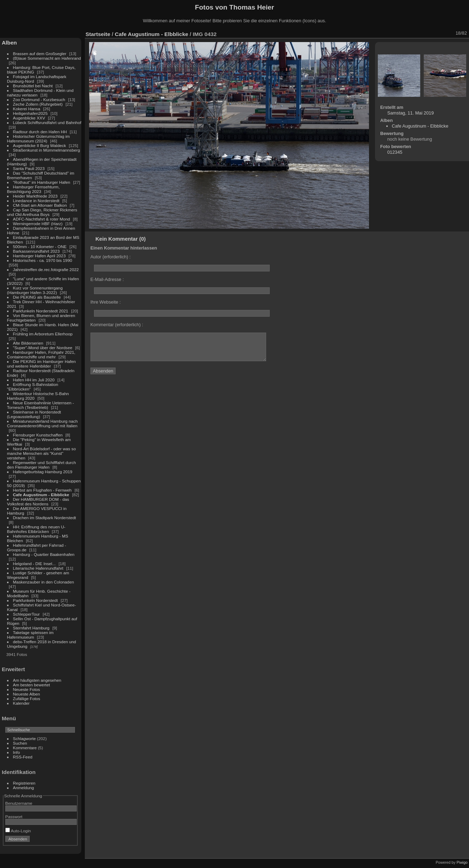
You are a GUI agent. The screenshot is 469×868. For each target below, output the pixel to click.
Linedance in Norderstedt (36, 201)
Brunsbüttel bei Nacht (33, 86)
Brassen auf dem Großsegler (40, 54)
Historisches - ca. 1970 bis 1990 (43, 260)
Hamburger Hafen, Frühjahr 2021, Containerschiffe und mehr (41, 354)
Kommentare (25, 748)
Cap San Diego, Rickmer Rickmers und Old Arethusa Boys (42, 212)
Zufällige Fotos (27, 699)
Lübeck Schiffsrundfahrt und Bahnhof (47, 122)
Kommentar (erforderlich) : (117, 325)
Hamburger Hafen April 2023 (39, 256)
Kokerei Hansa (27, 109)
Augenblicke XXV (29, 118)
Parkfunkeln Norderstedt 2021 (41, 311)
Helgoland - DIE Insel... (34, 564)
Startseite (98, 34)
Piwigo (462, 862)
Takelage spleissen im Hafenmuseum (30, 635)
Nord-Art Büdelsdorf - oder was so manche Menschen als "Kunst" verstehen (42, 453)
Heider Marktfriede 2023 (35, 196)
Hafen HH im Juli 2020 (34, 380)
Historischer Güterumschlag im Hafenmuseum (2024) (39, 139)
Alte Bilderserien (28, 343)
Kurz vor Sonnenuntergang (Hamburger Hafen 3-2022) (35, 290)
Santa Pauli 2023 (29, 168)
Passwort (14, 817)
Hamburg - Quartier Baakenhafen (44, 554)
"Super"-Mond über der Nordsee (43, 348)
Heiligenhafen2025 (30, 113)
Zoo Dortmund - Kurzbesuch (39, 99)
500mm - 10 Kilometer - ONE (40, 247)
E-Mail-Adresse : (107, 279)
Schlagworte (25, 738)
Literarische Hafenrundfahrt (38, 568)
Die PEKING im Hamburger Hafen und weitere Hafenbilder (42, 364)
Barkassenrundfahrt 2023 (36, 251)
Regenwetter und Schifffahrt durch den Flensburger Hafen (42, 465)
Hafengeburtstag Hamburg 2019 (43, 472)
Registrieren (24, 783)
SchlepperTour (27, 614)
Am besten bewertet (32, 685)
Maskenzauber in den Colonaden (44, 582)
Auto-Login (18, 831)
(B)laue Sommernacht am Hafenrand (47, 58)
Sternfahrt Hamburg (31, 628)
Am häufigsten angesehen (37, 680)
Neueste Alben (27, 694)
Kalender (21, 703)
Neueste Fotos (27, 689)
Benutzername (19, 803)
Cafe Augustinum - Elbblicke (41, 495)
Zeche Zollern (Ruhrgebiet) (38, 104)
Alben (9, 43)
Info (17, 752)
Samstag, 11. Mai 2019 (411, 113)
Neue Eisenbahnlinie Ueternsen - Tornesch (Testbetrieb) (40, 405)
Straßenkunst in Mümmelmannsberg (47, 150)
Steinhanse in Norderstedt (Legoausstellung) (34, 414)
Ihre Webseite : (106, 302)
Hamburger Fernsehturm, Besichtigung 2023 (33, 189)
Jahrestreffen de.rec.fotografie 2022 (46, 269)
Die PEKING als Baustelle (37, 297)
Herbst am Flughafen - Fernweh (43, 490)
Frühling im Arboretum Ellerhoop (43, 334)
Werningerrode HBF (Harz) (38, 224)
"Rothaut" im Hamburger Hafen (42, 182)
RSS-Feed (23, 757)
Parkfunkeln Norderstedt (36, 600)
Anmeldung (24, 788)
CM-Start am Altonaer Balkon (40, 205)
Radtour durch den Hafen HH (40, 132)
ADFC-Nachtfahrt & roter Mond (42, 219)
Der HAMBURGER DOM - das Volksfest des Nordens (38, 502)
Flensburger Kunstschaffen (38, 435)
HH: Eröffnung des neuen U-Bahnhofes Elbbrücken (36, 529)
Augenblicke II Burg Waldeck (40, 145)
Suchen (20, 743)
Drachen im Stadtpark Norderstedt (45, 518)
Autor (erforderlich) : (111, 257)
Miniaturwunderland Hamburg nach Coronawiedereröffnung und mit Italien (42, 423)
